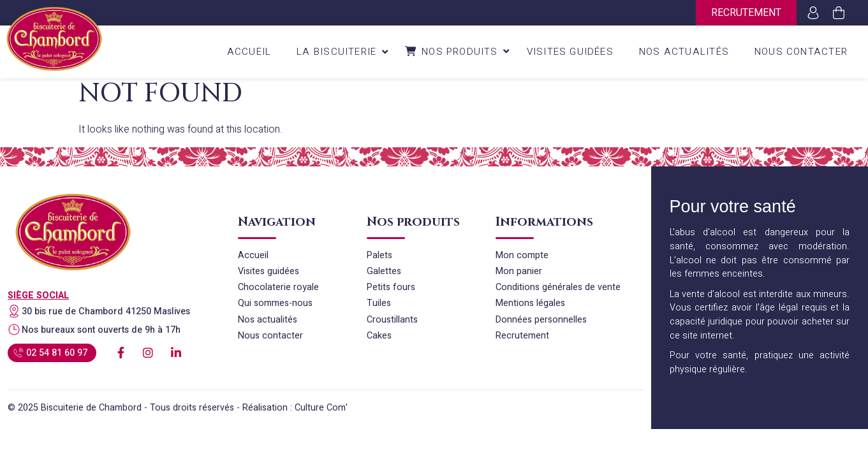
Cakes (379, 336)
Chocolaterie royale (278, 287)
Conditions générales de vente (558, 287)
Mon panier (519, 271)
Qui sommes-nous (275, 303)
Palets (379, 255)
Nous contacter (270, 336)
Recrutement (746, 13)
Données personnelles (541, 320)
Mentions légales (530, 303)
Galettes (384, 271)
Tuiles (379, 303)
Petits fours (391, 287)
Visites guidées (268, 271)
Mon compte (522, 255)
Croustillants (392, 320)
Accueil (253, 255)
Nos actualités (268, 320)
